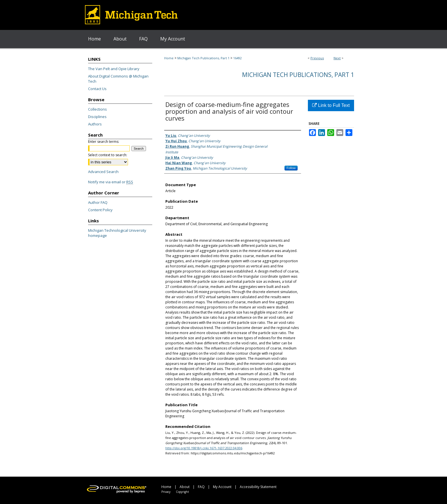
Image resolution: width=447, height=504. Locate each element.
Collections (97, 109)
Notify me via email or (111, 182)
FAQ (201, 487)
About (185, 487)
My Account (222, 487)
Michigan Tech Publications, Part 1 (203, 58)
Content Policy (100, 210)
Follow (291, 168)
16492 (237, 58)
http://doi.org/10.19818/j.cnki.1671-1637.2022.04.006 (204, 448)
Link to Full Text (331, 105)
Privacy (166, 492)
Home (169, 58)
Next (337, 58)
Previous (317, 58)
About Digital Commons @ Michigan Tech (118, 79)
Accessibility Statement (258, 487)
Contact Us (97, 89)
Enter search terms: (104, 142)
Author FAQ (98, 202)
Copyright (182, 492)
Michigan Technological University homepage (117, 233)
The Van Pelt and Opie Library (114, 69)
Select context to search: (108, 155)
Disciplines (97, 117)
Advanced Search (103, 172)
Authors (95, 124)
